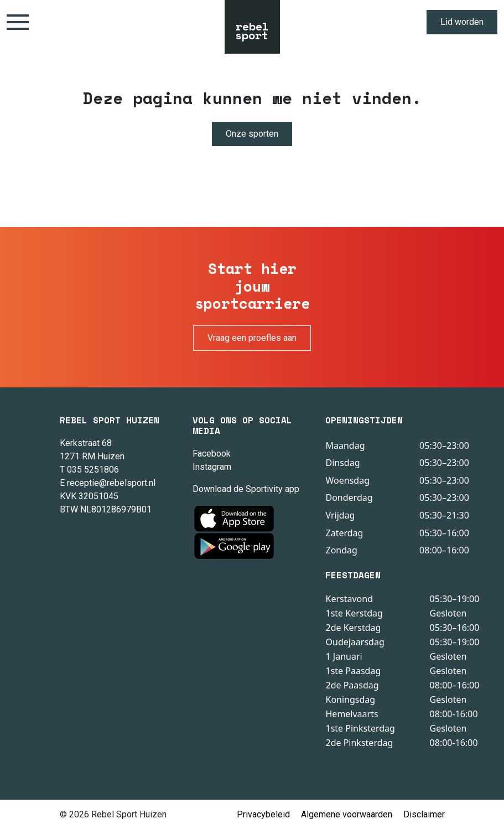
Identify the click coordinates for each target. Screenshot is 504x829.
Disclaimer (424, 814)
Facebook (212, 454)
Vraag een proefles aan (252, 338)
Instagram (212, 467)
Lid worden (462, 22)
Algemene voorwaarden (347, 814)
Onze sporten (252, 134)
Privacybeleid (263, 814)
